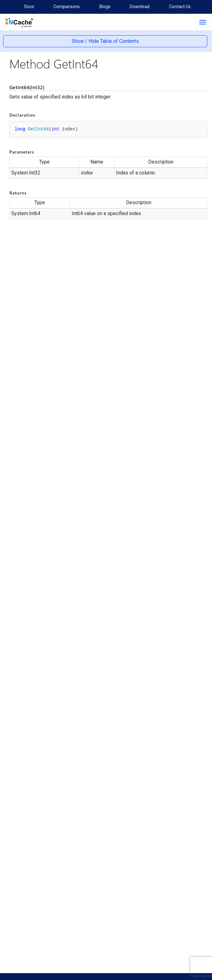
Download (140, 7)
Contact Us (180, 7)
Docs (29, 7)
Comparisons (67, 7)
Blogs (105, 7)
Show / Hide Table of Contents (105, 41)
